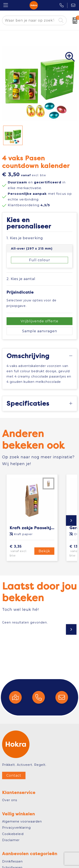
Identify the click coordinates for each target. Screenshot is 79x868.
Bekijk (44, 551)
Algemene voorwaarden (22, 821)
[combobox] (29, 20)
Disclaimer (11, 840)
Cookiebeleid (13, 834)
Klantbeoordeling (29, 205)
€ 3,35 (21, 551)
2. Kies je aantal (21, 279)
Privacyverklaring (16, 828)
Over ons (10, 800)
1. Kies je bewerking (25, 238)
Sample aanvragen (40, 331)
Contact (14, 775)
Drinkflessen (12, 861)
